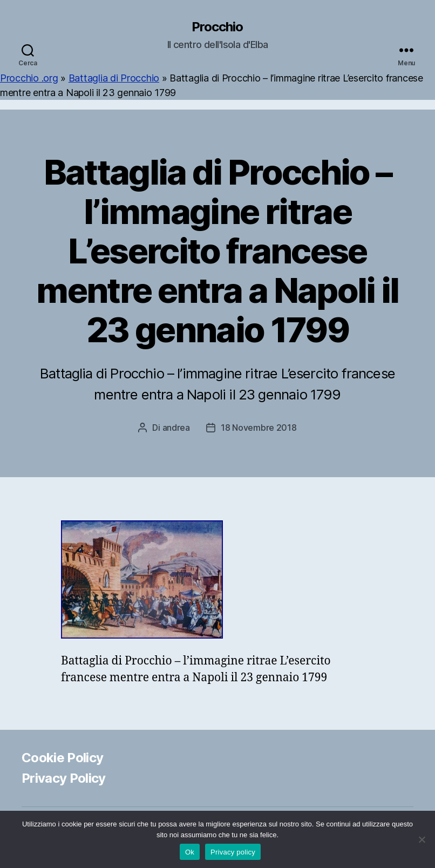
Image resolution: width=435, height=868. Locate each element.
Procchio (217, 27)
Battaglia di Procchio (114, 78)
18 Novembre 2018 (259, 428)
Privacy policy (233, 852)
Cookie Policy (62, 758)
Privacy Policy (64, 778)
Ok (190, 852)
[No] (422, 839)
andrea (176, 428)
